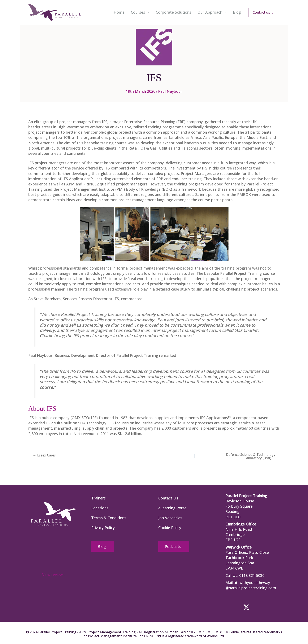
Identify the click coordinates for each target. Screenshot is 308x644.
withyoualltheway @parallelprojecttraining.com (251, 585)
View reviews (53, 575)
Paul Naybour (170, 91)
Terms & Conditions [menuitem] (109, 518)
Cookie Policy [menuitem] (170, 528)
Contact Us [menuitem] (168, 498)
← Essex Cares (44, 455)
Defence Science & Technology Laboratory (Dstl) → (251, 456)
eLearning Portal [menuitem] (173, 508)
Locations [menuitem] (100, 508)
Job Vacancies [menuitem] (170, 518)
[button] (147, 12)
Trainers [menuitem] (98, 498)
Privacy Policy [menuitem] (103, 528)
